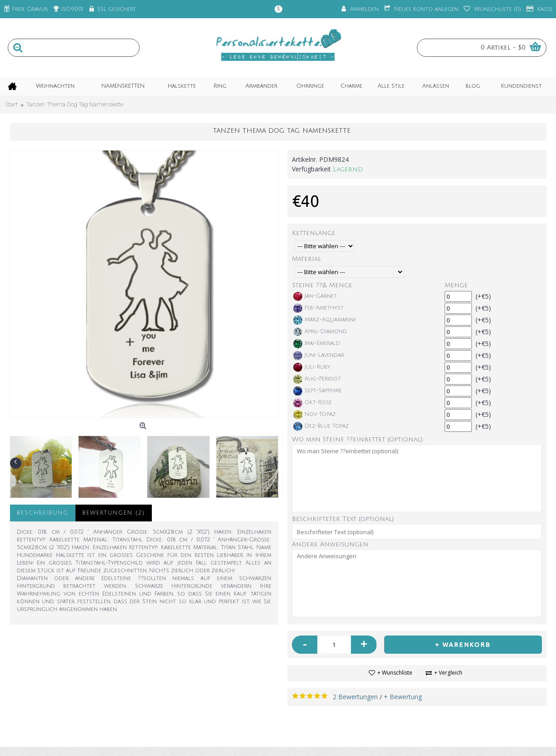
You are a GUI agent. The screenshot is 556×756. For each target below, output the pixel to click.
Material (306, 259)
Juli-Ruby (312, 367)
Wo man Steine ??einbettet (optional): (358, 439)
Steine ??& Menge (322, 285)
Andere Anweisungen (330, 544)
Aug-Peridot (317, 379)
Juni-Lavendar (319, 355)
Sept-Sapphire (318, 391)
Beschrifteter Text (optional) (343, 519)
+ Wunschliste (395, 673)
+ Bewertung (403, 697)
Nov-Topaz (314, 415)
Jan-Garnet (315, 296)
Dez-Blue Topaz (321, 426)
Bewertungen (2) (114, 513)
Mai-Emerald (317, 344)
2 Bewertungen (355, 697)
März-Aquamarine (325, 320)
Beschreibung (43, 513)
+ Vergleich (448, 673)
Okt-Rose (313, 403)
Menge (456, 285)
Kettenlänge (314, 233)
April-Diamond (320, 332)
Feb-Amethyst (318, 308)
